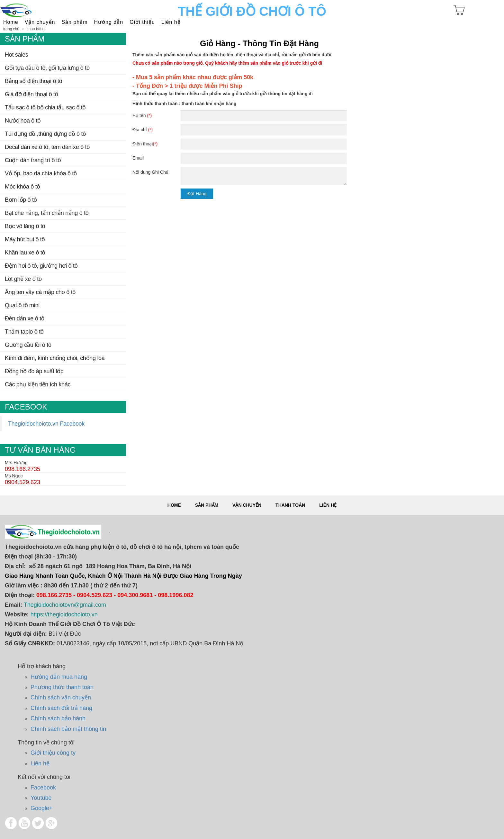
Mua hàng (36, 29)
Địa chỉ (143, 130)
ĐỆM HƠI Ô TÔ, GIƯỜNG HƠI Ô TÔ (41, 266)
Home (11, 22)
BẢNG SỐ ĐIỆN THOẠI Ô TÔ (33, 81)
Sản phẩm (207, 505)
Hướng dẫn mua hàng (59, 677)
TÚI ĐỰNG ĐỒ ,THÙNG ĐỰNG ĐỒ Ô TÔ (45, 134)
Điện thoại (145, 144)
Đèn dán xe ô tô (25, 318)
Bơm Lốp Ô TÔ (21, 200)
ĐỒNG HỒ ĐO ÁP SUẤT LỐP (34, 371)
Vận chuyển (247, 505)
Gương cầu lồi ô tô (28, 345)
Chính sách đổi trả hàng (61, 708)
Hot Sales (16, 55)
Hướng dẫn (109, 22)
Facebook (43, 788)
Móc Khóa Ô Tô (22, 187)
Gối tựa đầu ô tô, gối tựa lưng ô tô (47, 68)
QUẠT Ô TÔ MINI (22, 305)
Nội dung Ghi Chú (150, 172)
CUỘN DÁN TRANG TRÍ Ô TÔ (33, 160)
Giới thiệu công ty (53, 753)
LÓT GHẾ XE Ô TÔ (23, 279)
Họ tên (142, 115)
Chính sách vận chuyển (61, 697)
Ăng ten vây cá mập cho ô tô (40, 292)
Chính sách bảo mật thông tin (68, 729)
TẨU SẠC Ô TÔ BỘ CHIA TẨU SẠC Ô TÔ (45, 107)
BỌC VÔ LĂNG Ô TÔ (25, 226)
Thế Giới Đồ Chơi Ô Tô (252, 11)
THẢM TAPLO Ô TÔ (24, 332)
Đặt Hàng (197, 194)
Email (138, 158)
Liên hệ (171, 22)
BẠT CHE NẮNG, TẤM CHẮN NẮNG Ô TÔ (47, 213)
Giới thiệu (142, 22)
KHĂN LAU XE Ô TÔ (25, 253)
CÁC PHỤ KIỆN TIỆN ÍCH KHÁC (38, 384)
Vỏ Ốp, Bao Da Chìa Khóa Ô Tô (41, 173)
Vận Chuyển (40, 22)
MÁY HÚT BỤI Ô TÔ (25, 239)
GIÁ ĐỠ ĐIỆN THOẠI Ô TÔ (32, 94)
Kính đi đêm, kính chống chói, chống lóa (55, 358)
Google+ (42, 808)
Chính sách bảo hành (58, 718)
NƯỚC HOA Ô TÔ (23, 121)
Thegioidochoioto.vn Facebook (46, 424)
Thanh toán (290, 505)
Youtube (41, 798)
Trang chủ (11, 29)
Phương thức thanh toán (62, 687)
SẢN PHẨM (74, 22)
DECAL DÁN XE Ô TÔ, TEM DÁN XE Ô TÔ (47, 147)
